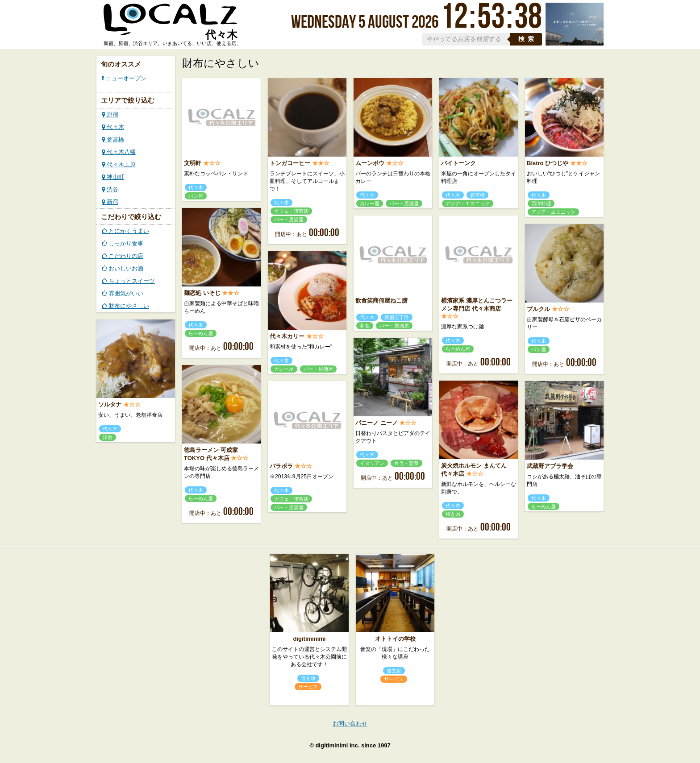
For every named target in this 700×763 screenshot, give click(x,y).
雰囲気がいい (123, 293)
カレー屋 (370, 203)
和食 (365, 326)
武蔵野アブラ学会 (550, 466)
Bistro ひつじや (548, 163)
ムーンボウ (370, 163)
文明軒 (193, 163)
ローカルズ (171, 24)
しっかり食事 (123, 243)
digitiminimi (310, 639)
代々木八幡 (119, 152)
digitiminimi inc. (337, 745)
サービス (308, 687)
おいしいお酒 (123, 268)
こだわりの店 (123, 256)
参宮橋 (113, 139)
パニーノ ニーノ (377, 423)
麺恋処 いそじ (202, 293)
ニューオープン (124, 78)
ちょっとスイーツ (128, 281)
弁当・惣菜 (406, 463)
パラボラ (281, 466)
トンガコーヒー (290, 163)
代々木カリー (287, 336)
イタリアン (372, 463)
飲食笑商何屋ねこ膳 (381, 301)
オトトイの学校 (395, 639)
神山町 (113, 177)
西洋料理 (541, 203)
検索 (528, 39)
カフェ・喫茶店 (291, 211)
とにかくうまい (125, 231)
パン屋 (196, 196)
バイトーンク (458, 163)
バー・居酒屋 (289, 220)
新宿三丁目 (397, 317)
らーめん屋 (201, 333)
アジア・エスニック (468, 203)
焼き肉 (453, 514)
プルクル (538, 309)
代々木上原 (119, 164)
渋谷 (110, 189)
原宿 (110, 114)
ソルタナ (110, 404)
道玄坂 (308, 678)
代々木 (113, 127)
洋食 (108, 437)
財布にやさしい (125, 306)
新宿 (110, 202)
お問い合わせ (350, 724)
